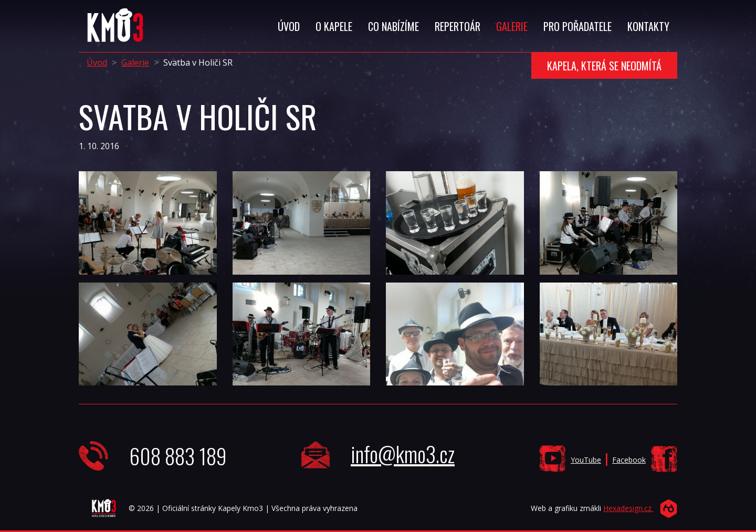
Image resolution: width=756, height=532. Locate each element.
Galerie (512, 26)
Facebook (629, 460)
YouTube (586, 460)
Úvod (289, 26)
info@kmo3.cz (403, 454)
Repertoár (458, 26)
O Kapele (334, 26)
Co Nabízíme (393, 26)
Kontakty (648, 26)
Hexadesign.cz (628, 508)
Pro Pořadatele (577, 26)
